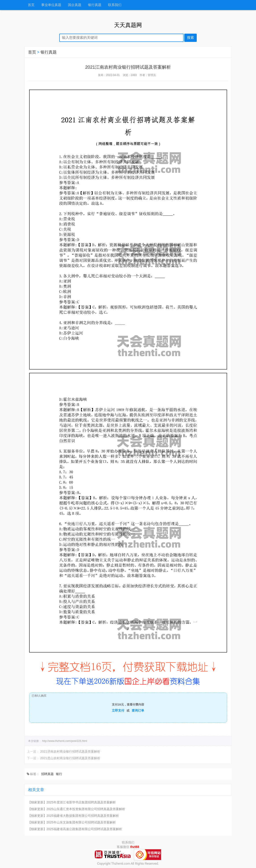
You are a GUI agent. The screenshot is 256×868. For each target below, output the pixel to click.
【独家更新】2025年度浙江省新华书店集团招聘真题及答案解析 (72, 802)
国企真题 (75, 5)
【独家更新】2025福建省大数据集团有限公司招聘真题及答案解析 (73, 816)
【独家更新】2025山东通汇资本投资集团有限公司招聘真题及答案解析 (77, 809)
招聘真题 (47, 774)
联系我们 (115, 5)
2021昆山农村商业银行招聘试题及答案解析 (70, 758)
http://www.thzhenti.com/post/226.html (65, 741)
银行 (59, 774)
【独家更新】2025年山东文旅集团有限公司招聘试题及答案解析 (72, 822)
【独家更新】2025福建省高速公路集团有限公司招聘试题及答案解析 (75, 829)
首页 (31, 5)
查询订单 (138, 710)
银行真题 (95, 5)
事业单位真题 (51, 5)
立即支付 (118, 710)
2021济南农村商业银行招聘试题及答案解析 (70, 751)
